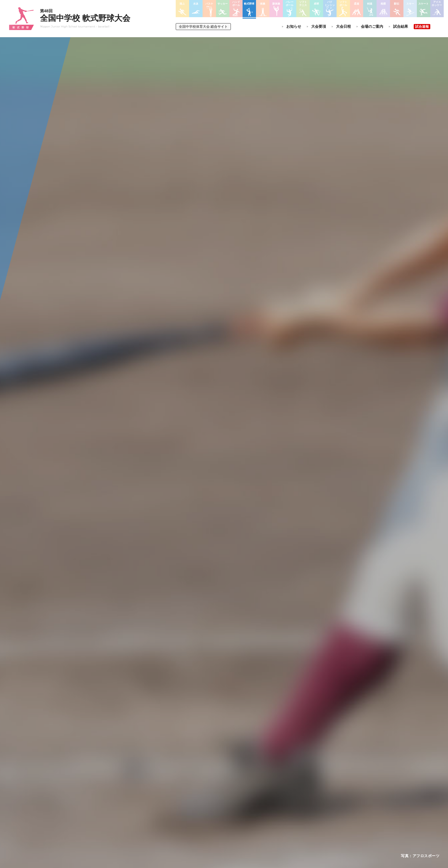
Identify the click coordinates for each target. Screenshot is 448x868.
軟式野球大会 (209, 808)
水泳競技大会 (209, 778)
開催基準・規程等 (149, 778)
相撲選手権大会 (294, 778)
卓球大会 (245, 793)
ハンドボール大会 (212, 801)
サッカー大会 (209, 793)
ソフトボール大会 (252, 808)
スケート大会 (292, 801)
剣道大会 (289, 771)
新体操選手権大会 (252, 771)
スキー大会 (290, 793)
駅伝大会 (289, 786)
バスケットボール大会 (215, 786)
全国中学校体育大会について (160, 755)
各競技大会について (215, 755)
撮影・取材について (151, 793)
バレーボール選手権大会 (257, 778)
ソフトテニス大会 (252, 786)
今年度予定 (144, 771)
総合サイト (203, 27)
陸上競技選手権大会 (214, 771)
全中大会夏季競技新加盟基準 (158, 786)
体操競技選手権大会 (214, 815)
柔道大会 (245, 815)
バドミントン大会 (252, 801)
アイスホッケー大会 (297, 808)
